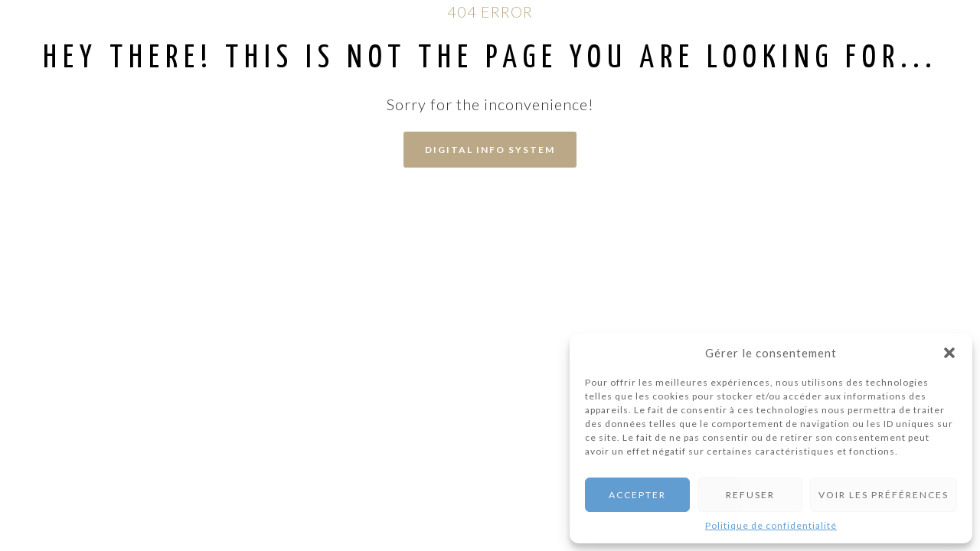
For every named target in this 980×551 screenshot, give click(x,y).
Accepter (637, 495)
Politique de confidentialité (771, 525)
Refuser (750, 495)
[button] (949, 353)
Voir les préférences (884, 495)
